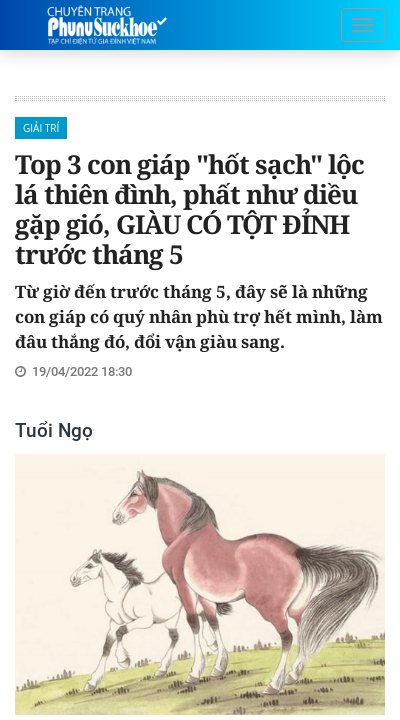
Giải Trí (41, 128)
